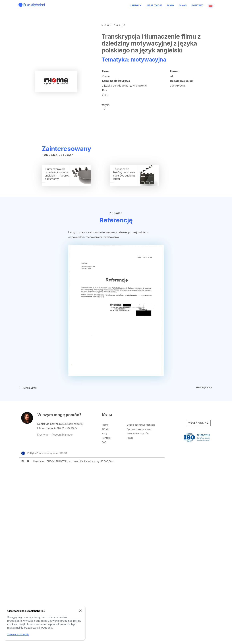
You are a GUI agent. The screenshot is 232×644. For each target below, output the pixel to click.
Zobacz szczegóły (18, 634)
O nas (183, 5)
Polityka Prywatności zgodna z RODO (47, 453)
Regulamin (39, 461)
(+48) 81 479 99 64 (66, 428)
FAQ (104, 442)
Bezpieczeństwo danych (141, 425)
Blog (171, 5)
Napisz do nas (46, 424)
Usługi (134, 5)
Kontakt (198, 5)
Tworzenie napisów (138, 433)
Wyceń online (198, 423)
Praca (130, 438)
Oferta (106, 429)
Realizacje (155, 5)
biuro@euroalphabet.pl (69, 424)
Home (105, 425)
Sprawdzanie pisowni (139, 429)
